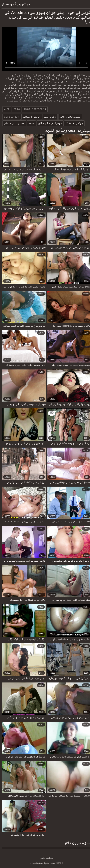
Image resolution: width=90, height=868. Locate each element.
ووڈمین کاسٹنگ (73, 123)
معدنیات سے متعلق (13, 123)
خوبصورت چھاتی (30, 117)
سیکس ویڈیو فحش (15, 4)
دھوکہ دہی (49, 117)
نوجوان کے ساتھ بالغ (49, 123)
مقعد (30, 123)
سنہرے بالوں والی (69, 117)
